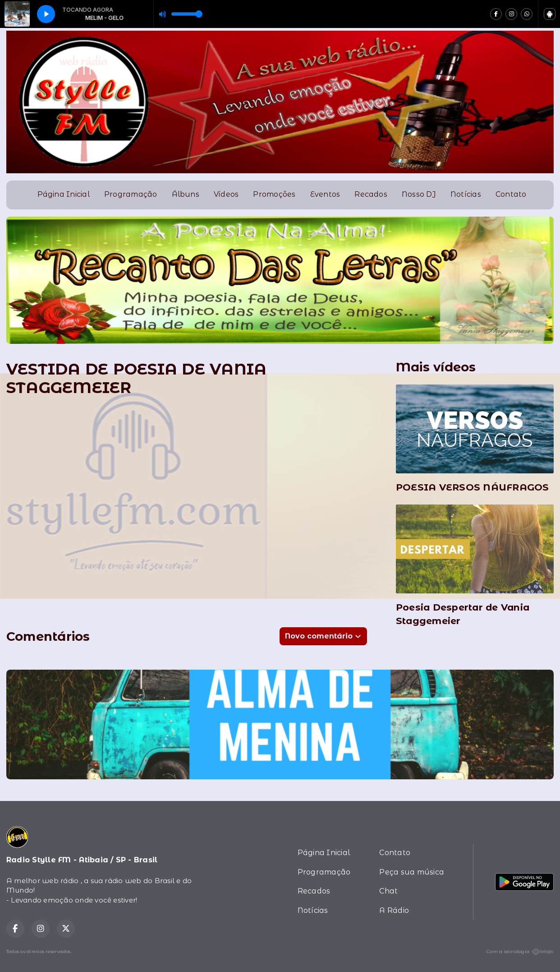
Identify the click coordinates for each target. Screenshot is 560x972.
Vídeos (226, 194)
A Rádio (394, 910)
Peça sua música (412, 872)
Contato (511, 194)
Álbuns (186, 194)
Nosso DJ (419, 194)
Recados (371, 194)
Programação (131, 194)
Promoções (274, 194)
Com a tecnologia (520, 952)
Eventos (325, 194)
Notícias (466, 194)
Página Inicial (64, 194)
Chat (388, 891)
